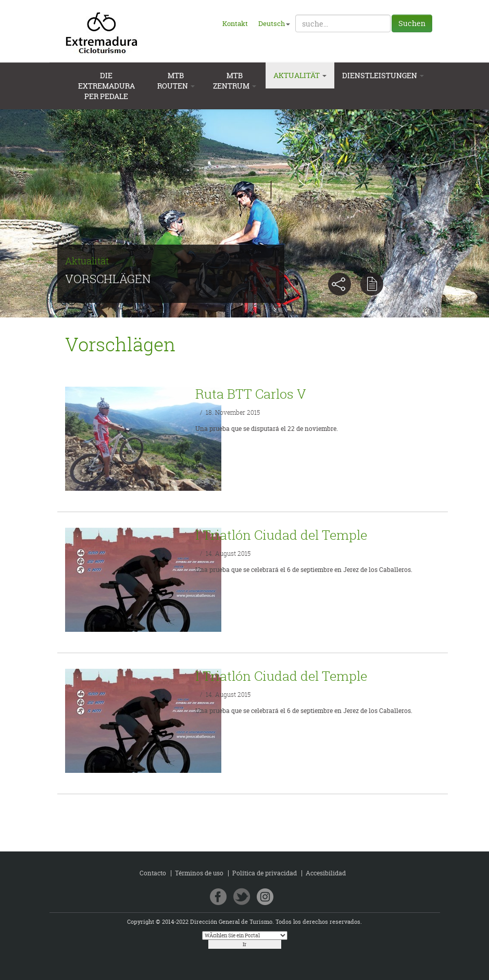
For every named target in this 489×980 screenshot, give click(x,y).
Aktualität (300, 75)
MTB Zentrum (235, 81)
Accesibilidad (326, 873)
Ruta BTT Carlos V (251, 394)
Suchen (412, 23)
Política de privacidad (265, 873)
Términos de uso (199, 873)
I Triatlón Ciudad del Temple (281, 535)
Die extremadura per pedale (106, 86)
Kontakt (235, 23)
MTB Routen (176, 81)
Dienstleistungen (383, 75)
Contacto (153, 873)
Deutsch (274, 23)
